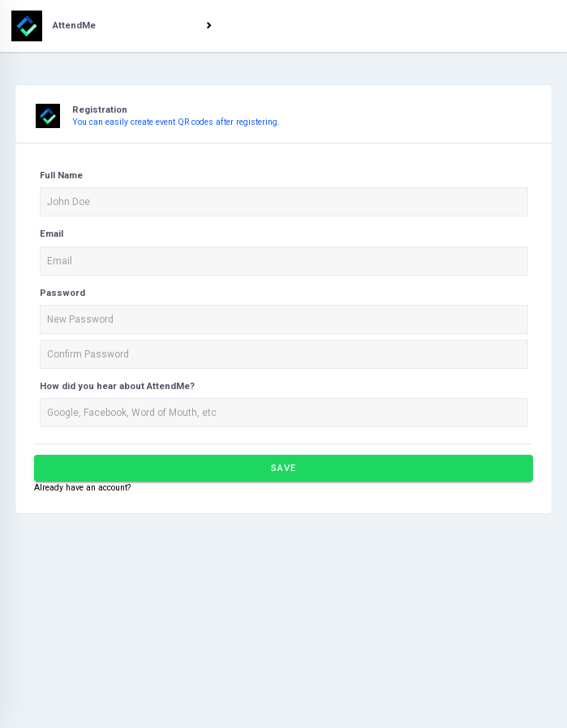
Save (283, 468)
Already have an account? (82, 488)
